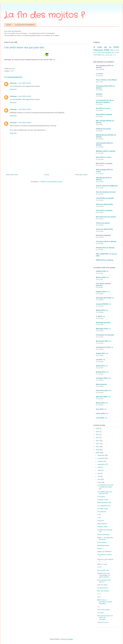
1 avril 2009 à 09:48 (24, 109)
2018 (98, 429)
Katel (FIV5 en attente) (104, 114)
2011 (98, 447)
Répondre (13, 89)
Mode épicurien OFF (104, 503)
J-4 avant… (101, 613)
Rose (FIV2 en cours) (104, 157)
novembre (101, 458)
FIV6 (103, 53)
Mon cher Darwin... (104, 591)
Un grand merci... (103, 588)
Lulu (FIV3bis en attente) (105, 198)
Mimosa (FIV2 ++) (102, 277)
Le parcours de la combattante (25, 25)
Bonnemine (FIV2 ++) (104, 341)
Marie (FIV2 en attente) (104, 163)
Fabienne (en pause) (103, 129)
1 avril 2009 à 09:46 (24, 96)
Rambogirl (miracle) (103, 323)
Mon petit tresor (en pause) (106, 217)
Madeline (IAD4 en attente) (106, 151)
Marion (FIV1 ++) (102, 403)
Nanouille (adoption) (103, 235)
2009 (98, 453)
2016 (98, 432)
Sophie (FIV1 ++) (102, 353)
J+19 (99, 518)
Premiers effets (102, 527)
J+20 (99, 515)
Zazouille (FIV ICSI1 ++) (104, 347)
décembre (101, 455)
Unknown (13, 83)
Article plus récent (12, 175)
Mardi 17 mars (102, 564)
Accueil (9, 25)
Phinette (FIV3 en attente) (105, 248)
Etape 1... (101, 548)
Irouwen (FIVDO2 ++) (103, 304)
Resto (99, 55)
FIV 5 (114, 53)
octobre (100, 461)
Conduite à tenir (103, 500)
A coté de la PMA (106, 47)
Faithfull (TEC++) (102, 271)
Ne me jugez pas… (104, 570)
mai (99, 476)
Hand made (109, 55)
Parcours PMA (101, 50)
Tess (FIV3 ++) (101, 409)
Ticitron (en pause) (103, 223)
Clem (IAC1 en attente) (104, 210)
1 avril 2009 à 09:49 (24, 123)
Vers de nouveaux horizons (106, 192)
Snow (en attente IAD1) (104, 204)
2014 (98, 438)
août (99, 467)
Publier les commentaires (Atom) (52, 182)
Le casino (99, 74)
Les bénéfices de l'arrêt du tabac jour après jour (105, 487)
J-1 (98, 607)
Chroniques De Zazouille (105, 335)
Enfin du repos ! (103, 585)
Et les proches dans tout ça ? (104, 581)
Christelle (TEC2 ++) (103, 378)
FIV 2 (12, 71)
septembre (102, 464)
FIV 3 (95, 53)
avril (99, 479)
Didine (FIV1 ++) (102, 366)
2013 (98, 441)
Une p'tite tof (102, 512)
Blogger (70, 639)
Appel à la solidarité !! (105, 551)
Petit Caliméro (102, 524)
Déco (103, 55)
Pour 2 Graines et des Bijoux (106, 80)
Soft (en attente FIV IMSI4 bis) (107, 186)
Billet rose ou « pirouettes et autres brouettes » (105, 602)
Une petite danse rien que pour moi (105, 493)
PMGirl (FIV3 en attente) (105, 260)
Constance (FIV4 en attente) (106, 241)
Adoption (108, 53)
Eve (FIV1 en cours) (103, 108)
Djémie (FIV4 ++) (102, 310)
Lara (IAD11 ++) (102, 418)
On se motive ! (102, 542)
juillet (100, 470)
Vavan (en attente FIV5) (104, 229)
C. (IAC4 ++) (100, 316)
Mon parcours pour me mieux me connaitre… (105, 618)
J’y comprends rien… (104, 506)
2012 (98, 444)
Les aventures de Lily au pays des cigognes (105, 101)
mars (100, 482)
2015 (98, 435)
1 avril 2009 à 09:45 (24, 83)
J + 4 (99, 594)
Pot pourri (101, 521)
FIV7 (117, 50)
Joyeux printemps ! (104, 535)
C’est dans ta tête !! (104, 610)
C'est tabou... (102, 497)
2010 (98, 450)
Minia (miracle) (101, 384)
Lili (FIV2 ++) (100, 360)
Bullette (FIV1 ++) (102, 372)
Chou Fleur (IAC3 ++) (104, 390)
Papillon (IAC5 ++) (102, 292)
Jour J (99, 597)
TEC (99, 53)
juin (99, 473)
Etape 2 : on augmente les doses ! (105, 539)
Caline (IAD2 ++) (102, 413)
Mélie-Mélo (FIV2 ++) (103, 329)
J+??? (99, 567)
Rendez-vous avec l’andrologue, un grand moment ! (104, 575)
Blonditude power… (104, 545)
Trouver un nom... (103, 622)
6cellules (99, 94)
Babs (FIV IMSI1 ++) (103, 397)
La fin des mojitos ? (44, 15)
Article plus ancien (81, 175)
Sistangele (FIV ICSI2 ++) (105, 298)
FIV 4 (114, 55)
